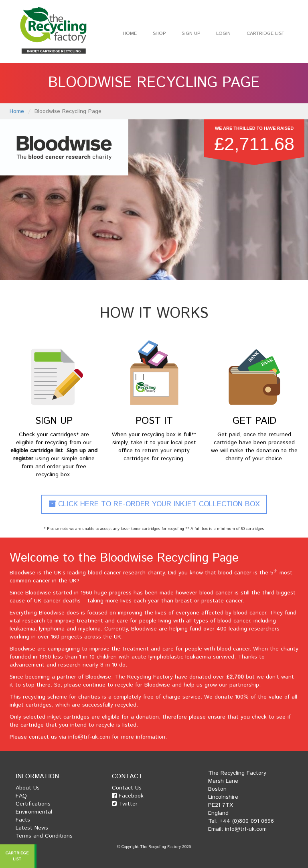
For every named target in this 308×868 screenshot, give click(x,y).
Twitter (125, 804)
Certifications (33, 804)
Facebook (128, 796)
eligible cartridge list (37, 451)
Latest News (32, 828)
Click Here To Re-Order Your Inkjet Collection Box (154, 504)
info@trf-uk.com (89, 737)
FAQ (21, 796)
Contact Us (127, 788)
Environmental (34, 812)
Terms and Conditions (44, 836)
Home (130, 33)
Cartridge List (265, 33)
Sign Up (191, 33)
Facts (23, 820)
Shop (159, 33)
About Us (28, 788)
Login (223, 33)
